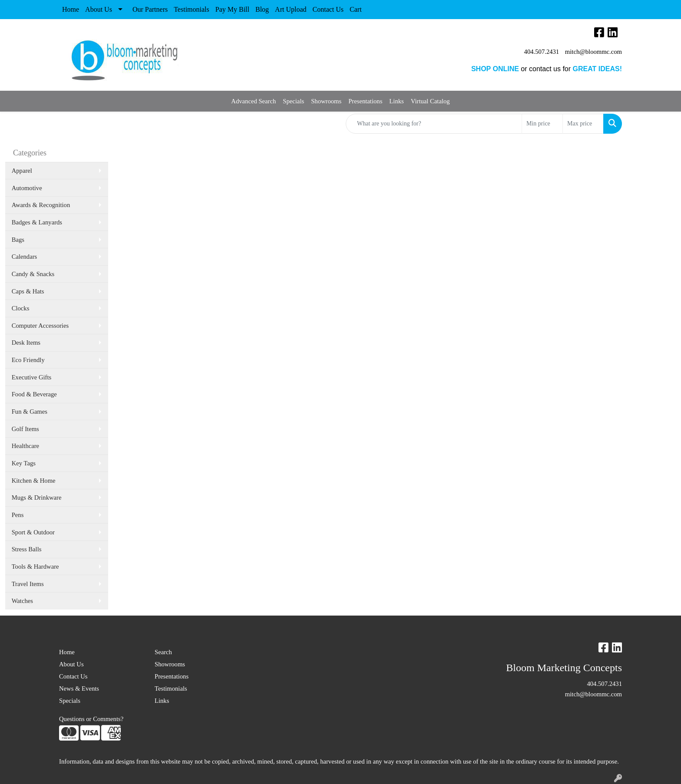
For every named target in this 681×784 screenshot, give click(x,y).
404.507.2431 (542, 52)
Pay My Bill (232, 9)
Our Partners (150, 9)
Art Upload (291, 9)
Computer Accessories (40, 326)
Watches (22, 601)
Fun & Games (30, 412)
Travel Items (28, 584)
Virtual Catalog (430, 101)
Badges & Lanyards (37, 222)
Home (71, 9)
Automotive (27, 188)
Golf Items (25, 429)
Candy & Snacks (33, 274)
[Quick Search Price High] (583, 124)
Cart (356, 9)
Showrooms (326, 101)
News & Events (79, 688)
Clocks (21, 308)
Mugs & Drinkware (37, 497)
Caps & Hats (28, 291)
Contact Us (328, 9)
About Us (99, 9)
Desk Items (26, 343)
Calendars (25, 257)
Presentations (365, 101)
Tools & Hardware (35, 567)
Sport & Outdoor (33, 532)
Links (396, 101)
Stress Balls (27, 549)
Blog (262, 9)
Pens (18, 515)
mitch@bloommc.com (593, 52)
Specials (293, 101)
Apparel (22, 171)
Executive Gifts (32, 377)
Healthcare (25, 446)
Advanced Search (253, 101)
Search (163, 652)
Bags (18, 240)
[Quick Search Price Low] (542, 124)
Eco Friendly (28, 360)
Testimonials (192, 9)
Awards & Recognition (41, 205)
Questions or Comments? (91, 719)
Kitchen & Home (34, 481)
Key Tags (24, 463)
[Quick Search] (434, 124)
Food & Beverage (34, 394)
